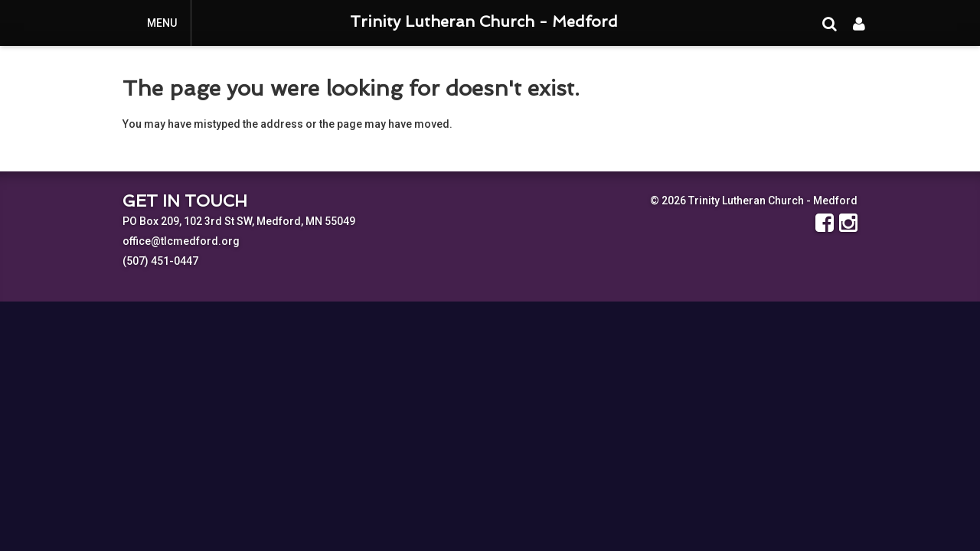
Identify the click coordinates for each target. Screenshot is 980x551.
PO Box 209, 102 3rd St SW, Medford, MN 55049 (239, 221)
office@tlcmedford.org (181, 241)
